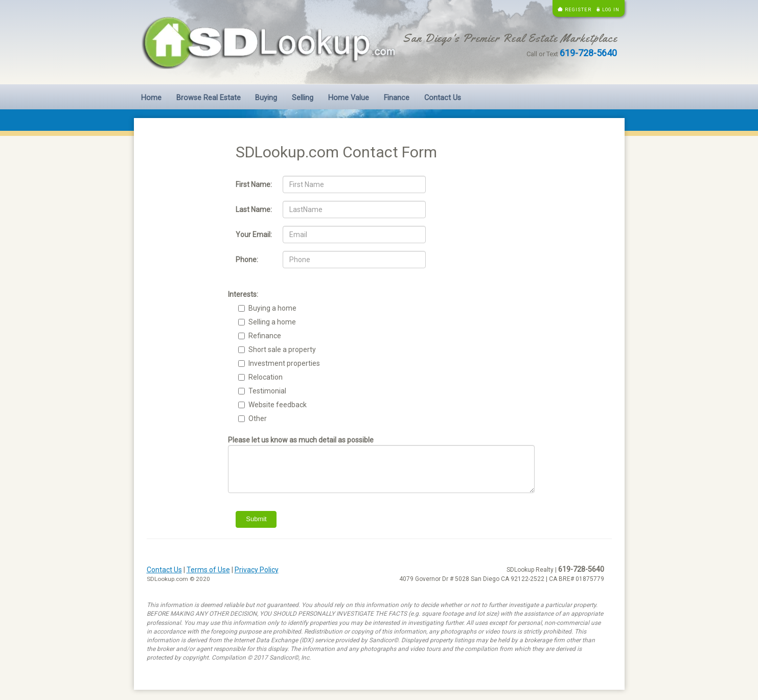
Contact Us (443, 98)
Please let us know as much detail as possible (301, 440)
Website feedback (278, 405)
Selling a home (272, 322)
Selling (303, 98)
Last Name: (254, 209)
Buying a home (272, 308)
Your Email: (254, 235)
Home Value (349, 98)
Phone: (247, 260)
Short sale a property (282, 349)
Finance (397, 98)
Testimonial (267, 391)
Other (258, 418)
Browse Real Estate (209, 98)
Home (151, 98)
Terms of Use (208, 570)
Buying (266, 98)
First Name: (254, 184)
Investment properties (284, 363)
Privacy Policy (257, 570)
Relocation (266, 377)
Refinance (265, 336)
